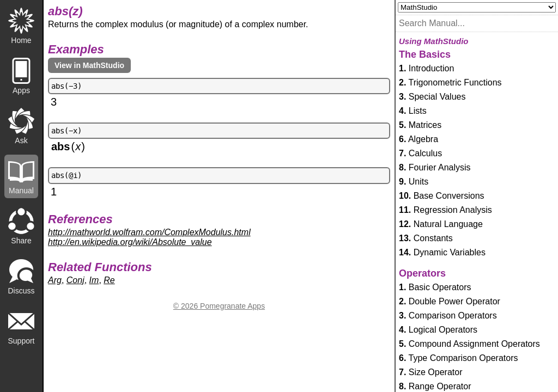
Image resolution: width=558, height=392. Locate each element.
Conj (75, 280)
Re (109, 280)
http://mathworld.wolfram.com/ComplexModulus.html (149, 232)
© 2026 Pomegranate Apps (219, 306)
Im (94, 280)
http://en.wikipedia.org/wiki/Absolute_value (130, 242)
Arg (55, 280)
